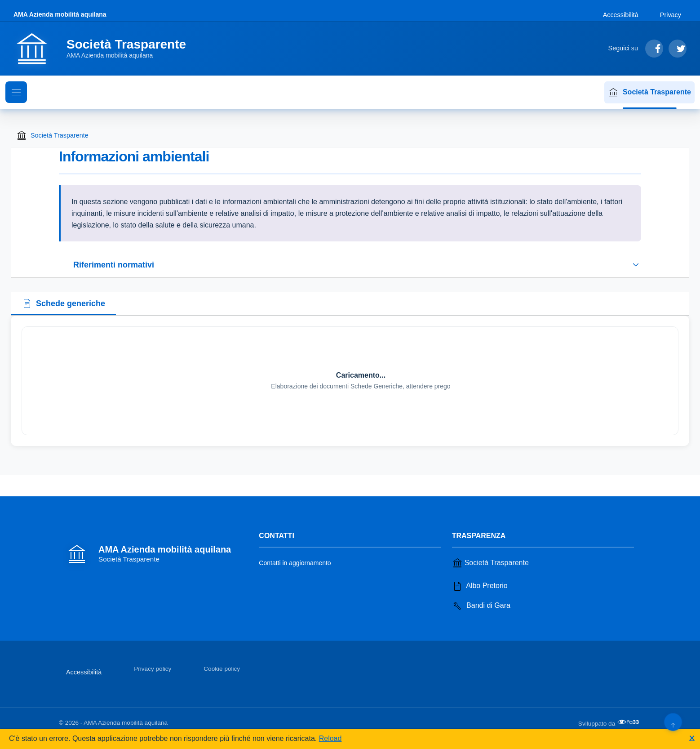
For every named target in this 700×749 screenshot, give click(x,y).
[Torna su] (673, 722)
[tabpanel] (350, 381)
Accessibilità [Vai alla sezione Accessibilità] (621, 15)
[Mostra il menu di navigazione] (16, 92)
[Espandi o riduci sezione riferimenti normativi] (350, 265)
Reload (330, 738)
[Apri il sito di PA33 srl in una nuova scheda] (629, 722)
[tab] (63, 304)
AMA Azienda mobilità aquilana (60, 14)
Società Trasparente (649, 93)
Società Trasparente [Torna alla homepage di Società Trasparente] (52, 135)
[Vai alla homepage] (105, 49)
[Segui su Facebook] (654, 49)
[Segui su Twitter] (678, 49)
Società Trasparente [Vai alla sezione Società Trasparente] (490, 563)
